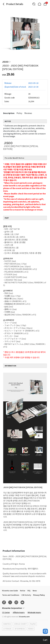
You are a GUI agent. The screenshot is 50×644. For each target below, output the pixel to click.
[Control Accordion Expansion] (25, 608)
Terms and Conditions (11, 595)
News (35, 591)
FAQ (29, 591)
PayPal (33, 624)
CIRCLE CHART (20, 624)
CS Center (6, 612)
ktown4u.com (24, 616)
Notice (23, 591)
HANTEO (7, 624)
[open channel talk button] (45, 631)
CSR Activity (26, 595)
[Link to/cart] (45, 4)
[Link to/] (39, 4)
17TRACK (7, 629)
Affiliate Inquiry (19, 612)
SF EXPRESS (20, 629)
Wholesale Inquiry (34, 612)
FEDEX (31, 629)
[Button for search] (34, 4)
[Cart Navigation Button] (45, 4)
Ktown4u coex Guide (10, 591)
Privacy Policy (39, 595)
